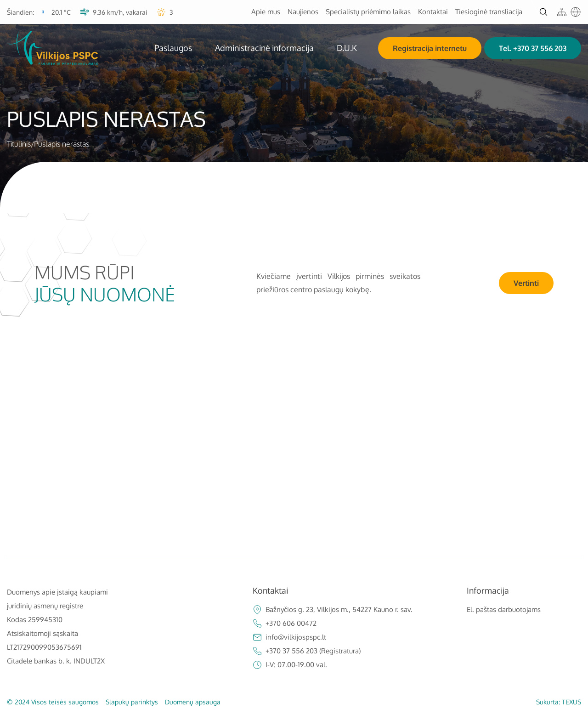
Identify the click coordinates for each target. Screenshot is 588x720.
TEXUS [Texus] (571, 702)
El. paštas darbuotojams (504, 609)
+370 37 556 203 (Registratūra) (307, 651)
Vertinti (526, 283)
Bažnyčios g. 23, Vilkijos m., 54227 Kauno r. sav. (333, 610)
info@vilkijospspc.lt (289, 637)
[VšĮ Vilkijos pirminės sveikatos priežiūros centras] (52, 48)
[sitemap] (562, 12)
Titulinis (19, 144)
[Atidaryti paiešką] (543, 12)
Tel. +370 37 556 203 (533, 48)
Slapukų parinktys (132, 702)
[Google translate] (576, 12)
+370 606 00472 (285, 624)
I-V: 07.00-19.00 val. (290, 665)
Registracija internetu (430, 48)
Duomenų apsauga (193, 702)
